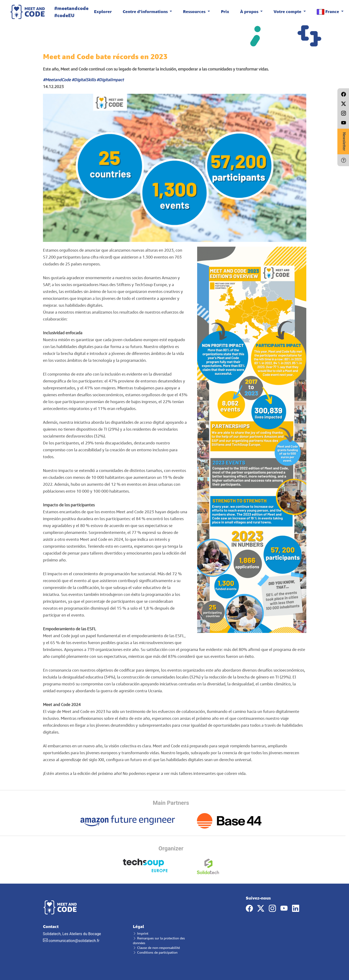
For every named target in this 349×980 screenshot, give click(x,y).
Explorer (103, 11)
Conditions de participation (155, 952)
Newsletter (344, 141)
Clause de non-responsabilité (156, 948)
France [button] (328, 12)
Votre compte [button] (288, 11)
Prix (225, 11)
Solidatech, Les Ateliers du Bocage (84, 933)
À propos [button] (250, 11)
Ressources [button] (195, 11)
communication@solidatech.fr (74, 941)
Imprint (141, 933)
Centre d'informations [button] (146, 11)
